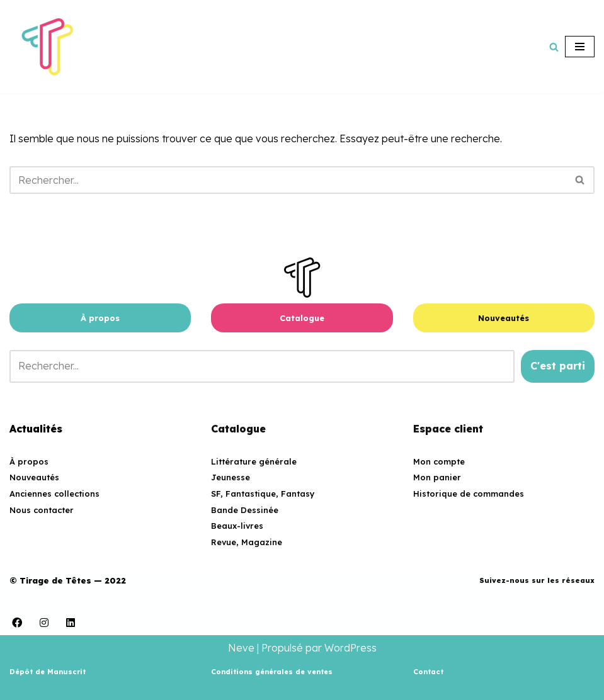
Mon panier (437, 477)
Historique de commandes (469, 494)
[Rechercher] (554, 47)
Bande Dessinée (245, 510)
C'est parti (558, 366)
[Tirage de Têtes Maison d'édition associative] (47, 47)
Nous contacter (42, 510)
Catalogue (302, 318)
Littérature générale (254, 461)
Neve (241, 648)
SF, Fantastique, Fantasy (263, 494)
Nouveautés (504, 318)
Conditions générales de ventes (272, 672)
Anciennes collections (54, 494)
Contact (428, 672)
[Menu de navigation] (580, 47)
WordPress (350, 648)
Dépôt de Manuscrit (48, 672)
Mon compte (439, 461)
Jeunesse (231, 477)
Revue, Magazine (247, 542)
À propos (100, 318)
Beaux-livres (237, 526)
